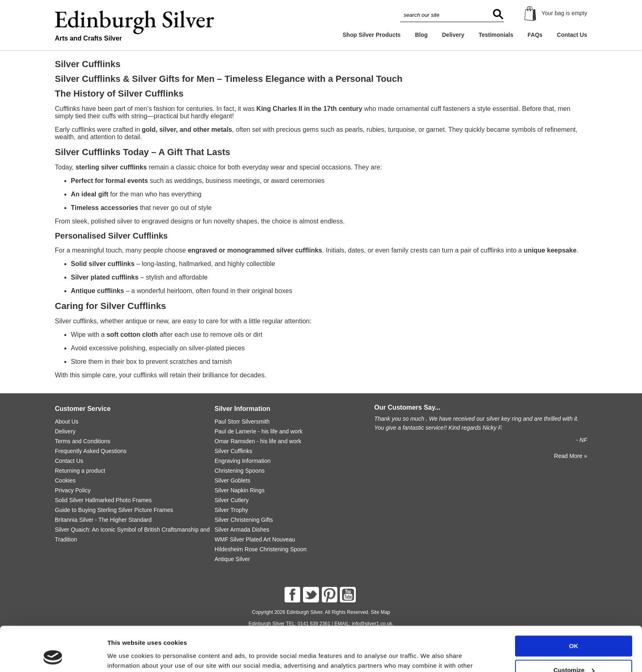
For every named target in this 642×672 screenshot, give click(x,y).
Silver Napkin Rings (240, 490)
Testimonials (496, 35)
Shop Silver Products (372, 35)
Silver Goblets (232, 480)
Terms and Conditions (83, 441)
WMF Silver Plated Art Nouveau (255, 539)
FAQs (535, 35)
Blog (421, 35)
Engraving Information (243, 461)
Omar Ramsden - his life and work (258, 441)
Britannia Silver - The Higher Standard (103, 520)
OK (574, 604)
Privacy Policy (73, 490)
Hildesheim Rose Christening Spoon (261, 549)
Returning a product (80, 471)
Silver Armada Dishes (242, 530)
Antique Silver (232, 559)
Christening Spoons (240, 471)
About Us (67, 422)
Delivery (453, 35)
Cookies (65, 480)
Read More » (571, 456)
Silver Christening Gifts (244, 520)
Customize (574, 628)
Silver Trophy (231, 510)
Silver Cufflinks (233, 451)
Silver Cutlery (232, 500)
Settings (120, 656)
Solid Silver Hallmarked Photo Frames (103, 500)
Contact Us (572, 35)
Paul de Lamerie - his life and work (259, 431)
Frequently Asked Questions (91, 451)
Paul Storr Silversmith (242, 422)
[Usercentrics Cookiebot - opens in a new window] (53, 656)
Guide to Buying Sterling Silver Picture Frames (114, 510)
